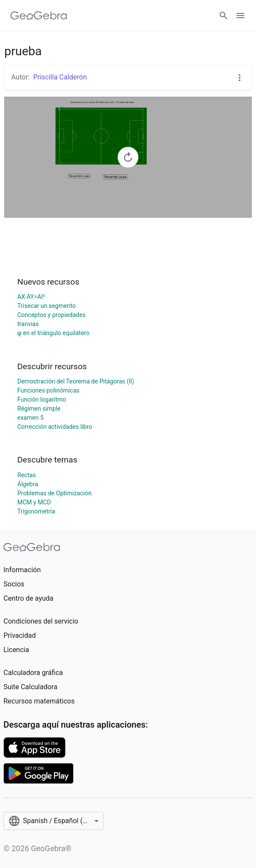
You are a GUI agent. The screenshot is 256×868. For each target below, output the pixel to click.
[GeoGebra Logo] (39, 16)
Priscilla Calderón (60, 77)
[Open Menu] (240, 16)
